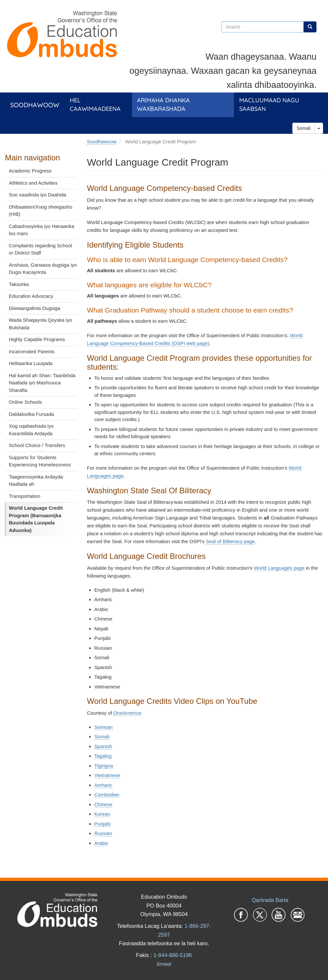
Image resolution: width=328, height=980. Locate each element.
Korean (102, 814)
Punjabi (103, 824)
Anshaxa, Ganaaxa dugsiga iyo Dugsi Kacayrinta (43, 269)
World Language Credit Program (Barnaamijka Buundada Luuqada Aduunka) (36, 519)
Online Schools (25, 402)
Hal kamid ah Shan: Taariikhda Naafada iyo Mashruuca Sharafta (42, 383)
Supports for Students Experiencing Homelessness (40, 461)
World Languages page (279, 568)
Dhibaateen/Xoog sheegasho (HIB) (41, 211)
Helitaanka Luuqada (31, 363)
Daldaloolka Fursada (31, 414)
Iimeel (164, 964)
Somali (304, 128)
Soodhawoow (35, 105)
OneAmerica (127, 713)
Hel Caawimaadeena (95, 104)
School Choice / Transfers (37, 445)
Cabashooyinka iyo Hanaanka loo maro (41, 230)
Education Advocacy (31, 296)
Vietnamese (107, 775)
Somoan (104, 727)
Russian (103, 833)
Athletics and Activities (33, 183)
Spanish (103, 746)
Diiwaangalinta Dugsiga (35, 308)
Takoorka (19, 284)
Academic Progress (30, 171)
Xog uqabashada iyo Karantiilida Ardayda (31, 430)
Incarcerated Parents (32, 351)
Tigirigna (104, 766)
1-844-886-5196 (173, 955)
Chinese (103, 804)
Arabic (101, 843)
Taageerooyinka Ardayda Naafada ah (36, 480)
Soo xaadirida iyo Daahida (38, 195)
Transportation (25, 496)
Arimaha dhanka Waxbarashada (163, 104)
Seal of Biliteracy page (230, 541)
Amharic (103, 785)
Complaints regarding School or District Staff (40, 249)
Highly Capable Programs (37, 339)
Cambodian (107, 795)
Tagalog (103, 756)
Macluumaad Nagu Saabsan (269, 104)
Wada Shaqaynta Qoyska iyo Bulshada (40, 324)
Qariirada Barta (270, 900)
